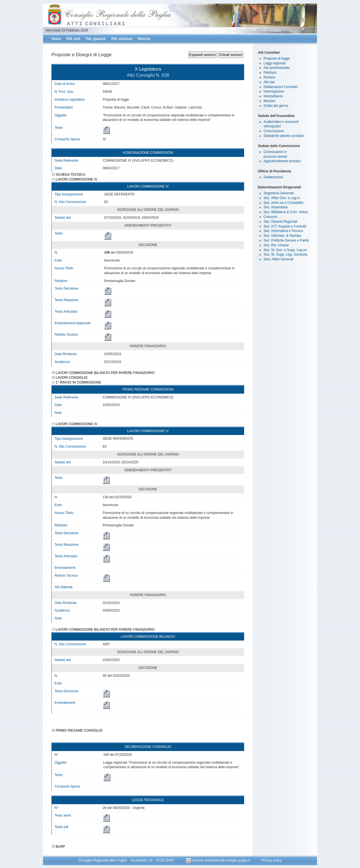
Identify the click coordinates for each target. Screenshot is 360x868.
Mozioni (269, 101)
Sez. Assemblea (276, 207)
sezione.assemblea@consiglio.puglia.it (218, 860)
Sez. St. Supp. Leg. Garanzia (285, 254)
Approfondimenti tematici (282, 161)
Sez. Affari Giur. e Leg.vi (282, 198)
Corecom (270, 217)
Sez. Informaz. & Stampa (282, 236)
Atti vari (269, 82)
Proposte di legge (277, 58)
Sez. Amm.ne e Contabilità (283, 203)
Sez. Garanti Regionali (280, 222)
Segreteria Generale (279, 193)
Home (56, 39)
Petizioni (270, 73)
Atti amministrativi (277, 68)
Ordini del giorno (276, 106)
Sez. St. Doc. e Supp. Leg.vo (285, 250)
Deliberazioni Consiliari (281, 87)
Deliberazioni (273, 177)
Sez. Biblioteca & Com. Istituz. (286, 212)
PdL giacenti (96, 39)
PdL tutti (73, 39)
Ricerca (144, 39)
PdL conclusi (122, 39)
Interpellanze (273, 96)
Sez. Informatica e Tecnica (283, 231)
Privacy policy (271, 860)
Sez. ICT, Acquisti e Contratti (285, 226)
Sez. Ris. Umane (276, 245)
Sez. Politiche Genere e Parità (286, 240)
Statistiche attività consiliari (284, 136)
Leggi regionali (274, 63)
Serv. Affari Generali (278, 259)
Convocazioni (274, 131)
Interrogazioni (274, 91)
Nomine (269, 77)
